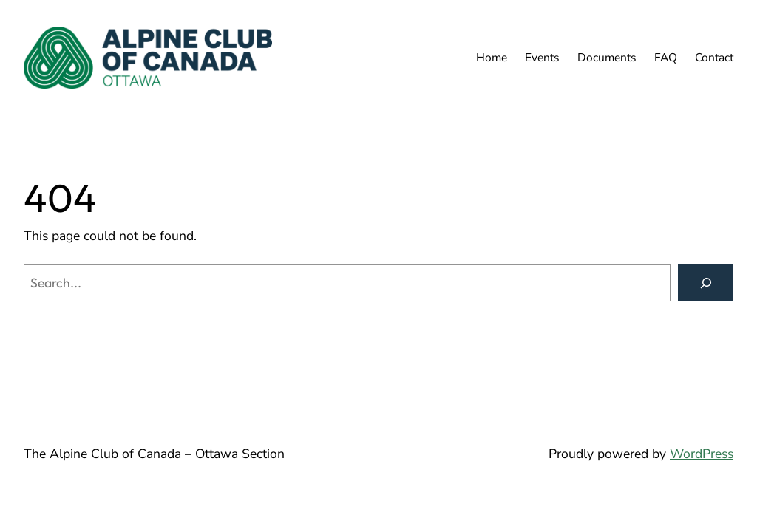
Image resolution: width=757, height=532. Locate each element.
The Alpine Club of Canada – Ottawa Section (154, 454)
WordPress (702, 454)
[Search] (706, 283)
